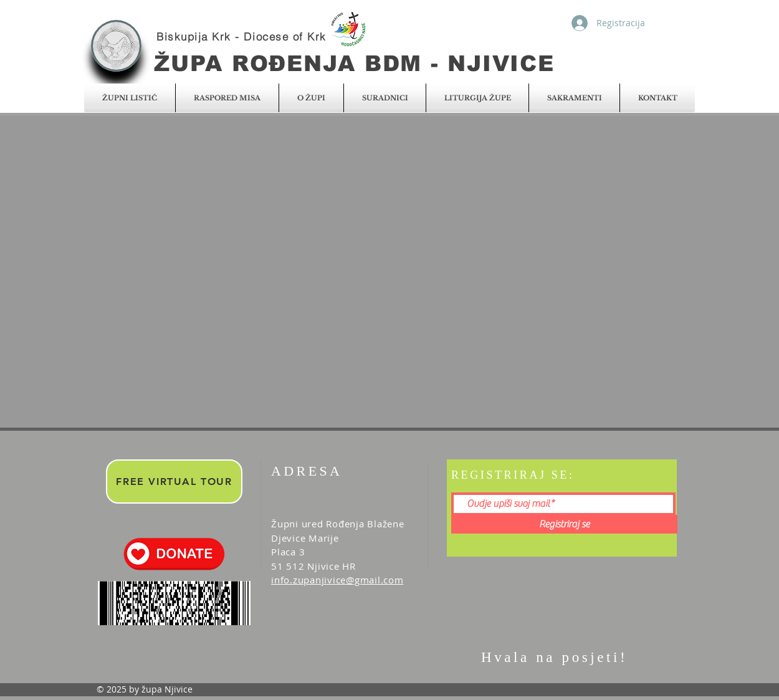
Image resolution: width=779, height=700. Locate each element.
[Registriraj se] (564, 524)
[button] (130, 98)
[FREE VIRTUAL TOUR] (174, 482)
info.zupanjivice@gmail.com (337, 580)
